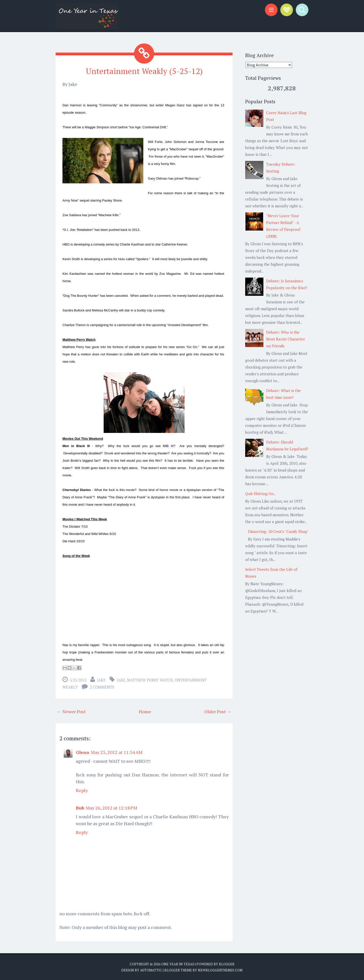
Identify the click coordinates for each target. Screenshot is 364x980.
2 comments (102, 687)
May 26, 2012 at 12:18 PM (111, 808)
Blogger (227, 964)
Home (145, 712)
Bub (80, 808)
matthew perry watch (150, 680)
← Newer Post (71, 712)
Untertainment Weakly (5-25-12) (144, 71)
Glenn (83, 752)
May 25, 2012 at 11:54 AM (117, 752)
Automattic (151, 970)
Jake (101, 680)
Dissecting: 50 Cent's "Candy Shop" (278, 531)
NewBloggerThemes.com (220, 970)
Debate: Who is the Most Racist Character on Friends (286, 339)
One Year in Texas (178, 964)
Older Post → (218, 712)
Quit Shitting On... (260, 494)
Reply (82, 790)
